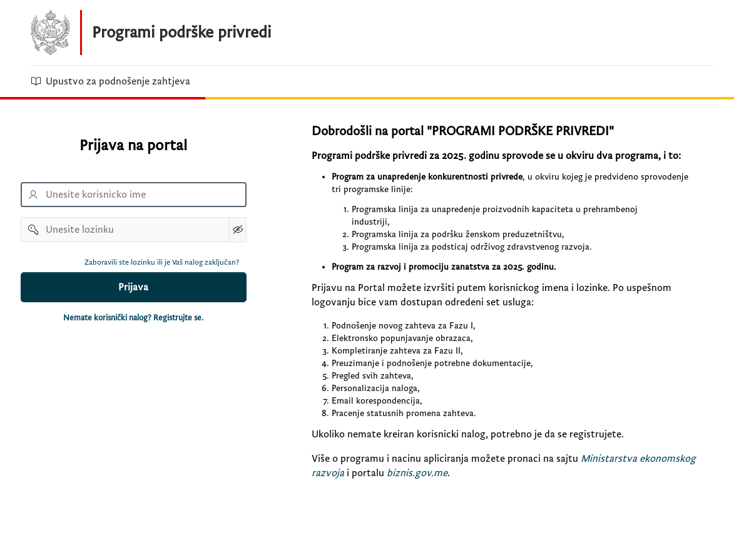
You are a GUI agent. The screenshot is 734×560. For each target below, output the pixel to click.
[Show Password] (238, 230)
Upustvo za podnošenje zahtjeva (110, 81)
